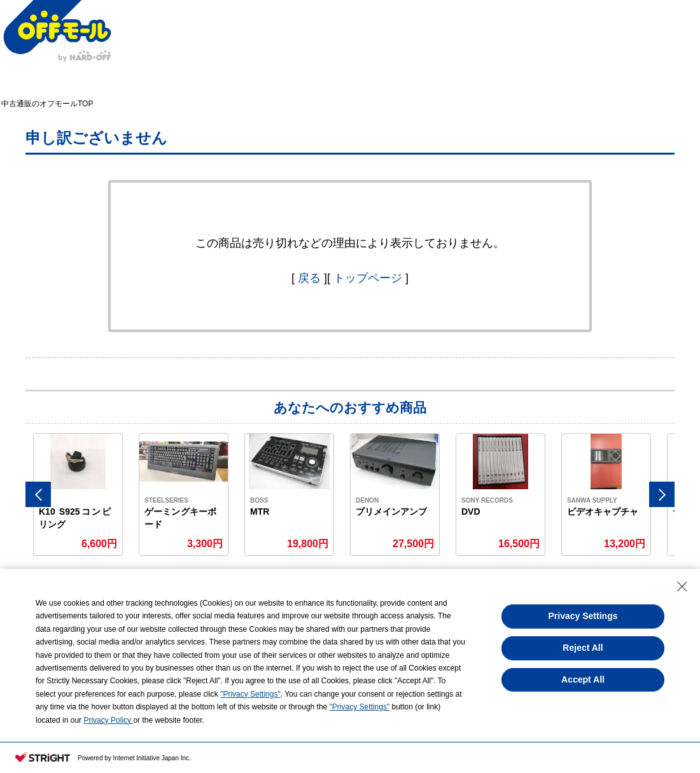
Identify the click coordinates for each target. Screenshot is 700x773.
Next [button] (662, 494)
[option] (78, 495)
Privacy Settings (583, 616)
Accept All (583, 679)
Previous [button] (38, 494)
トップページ (368, 278)
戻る (309, 278)
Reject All (583, 648)
